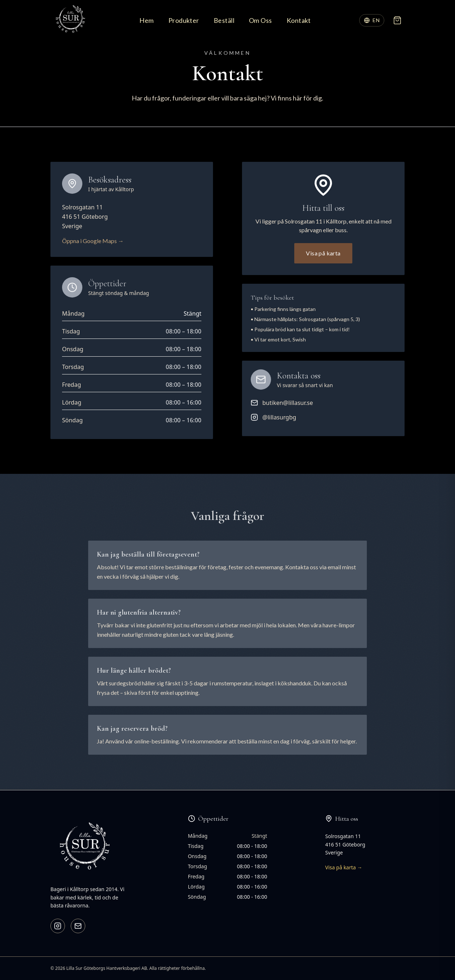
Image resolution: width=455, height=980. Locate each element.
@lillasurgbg (273, 417)
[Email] (78, 926)
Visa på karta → (344, 867)
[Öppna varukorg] (397, 20)
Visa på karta (323, 253)
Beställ (224, 20)
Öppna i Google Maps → (93, 241)
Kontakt (299, 20)
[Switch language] (372, 20)
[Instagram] (58, 926)
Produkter (184, 20)
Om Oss (261, 20)
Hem (146, 20)
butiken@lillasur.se (282, 403)
